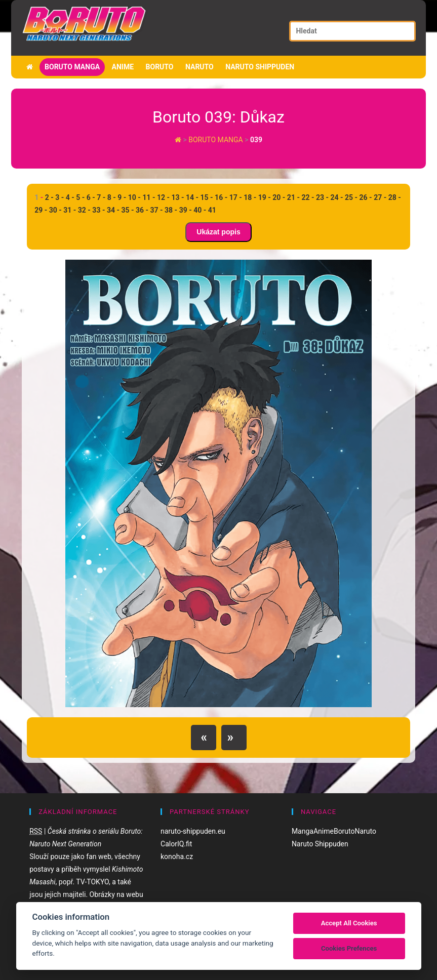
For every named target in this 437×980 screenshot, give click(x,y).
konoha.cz (177, 856)
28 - (395, 197)
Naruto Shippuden (260, 67)
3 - (59, 197)
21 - (293, 197)
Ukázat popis (218, 232)
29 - (41, 210)
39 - (186, 210)
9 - (122, 197)
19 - (265, 197)
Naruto (200, 67)
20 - (279, 197)
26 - (366, 197)
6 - (91, 197)
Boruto (160, 67)
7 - (101, 197)
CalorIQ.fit (176, 844)
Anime (123, 67)
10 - (134, 197)
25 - (351, 197)
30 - (55, 210)
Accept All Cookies (349, 923)
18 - (250, 197)
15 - (207, 197)
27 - (380, 197)
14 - (192, 197)
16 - (221, 197)
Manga (303, 831)
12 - (163, 197)
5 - (80, 197)
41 (212, 210)
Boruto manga (72, 67)
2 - (49, 197)
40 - (200, 210)
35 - (127, 210)
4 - (70, 197)
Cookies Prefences (349, 948)
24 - (336, 197)
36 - (142, 210)
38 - (171, 210)
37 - (157, 210)
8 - (112, 197)
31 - (70, 210)
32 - (84, 210)
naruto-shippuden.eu (193, 831)
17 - (236, 197)
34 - (113, 210)
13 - (177, 197)
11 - (149, 197)
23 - (322, 197)
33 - (98, 210)
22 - (308, 197)
